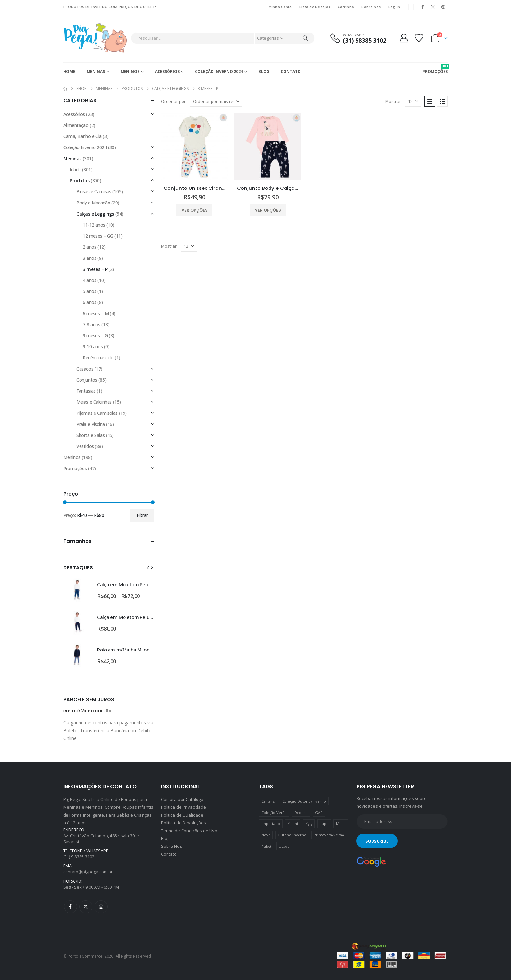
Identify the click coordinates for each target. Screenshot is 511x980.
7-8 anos (92, 324)
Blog (264, 71)
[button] (430, 101)
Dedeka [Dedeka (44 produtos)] (301, 812)
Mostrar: (394, 101)
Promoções (75, 468)
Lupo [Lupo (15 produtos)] (324, 824)
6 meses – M (96, 313)
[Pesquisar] (305, 38)
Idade (75, 169)
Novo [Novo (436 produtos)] (266, 835)
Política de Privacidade (184, 807)
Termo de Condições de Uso (189, 831)
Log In (394, 7)
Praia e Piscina (91, 424)
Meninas (96, 71)
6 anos (89, 302)
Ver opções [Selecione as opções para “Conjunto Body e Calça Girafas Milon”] (268, 210)
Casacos (85, 369)
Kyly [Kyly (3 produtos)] (309, 824)
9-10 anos (93, 347)
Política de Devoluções (183, 823)
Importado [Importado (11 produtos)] (271, 824)
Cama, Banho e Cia (82, 136)
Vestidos (85, 446)
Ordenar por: (174, 101)
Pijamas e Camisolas (97, 413)
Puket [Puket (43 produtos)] (266, 846)
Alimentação (76, 125)
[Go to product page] (194, 147)
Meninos (130, 71)
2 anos (89, 247)
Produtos (80, 181)
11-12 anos (94, 225)
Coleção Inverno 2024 (219, 71)
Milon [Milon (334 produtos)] (341, 824)
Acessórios (167, 71)
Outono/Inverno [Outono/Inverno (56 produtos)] (292, 835)
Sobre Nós (371, 7)
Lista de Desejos (315, 7)
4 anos (89, 280)
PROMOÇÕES (435, 69)
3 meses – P (95, 269)
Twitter (86, 907)
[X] (433, 7)
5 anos (89, 291)
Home (69, 71)
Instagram (101, 907)
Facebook (70, 907)
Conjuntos (87, 380)
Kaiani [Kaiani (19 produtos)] (293, 824)
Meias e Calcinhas (94, 402)
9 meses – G (95, 336)
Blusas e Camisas (94, 192)
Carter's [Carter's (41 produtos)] (268, 801)
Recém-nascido (98, 358)
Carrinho (346, 7)
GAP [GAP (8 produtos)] (319, 812)
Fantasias (86, 391)
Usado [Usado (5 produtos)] (284, 846)
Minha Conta (280, 7)
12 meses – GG (98, 236)
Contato (291, 71)
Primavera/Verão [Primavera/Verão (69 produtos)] (329, 835)
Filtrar (142, 515)
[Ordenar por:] (216, 101)
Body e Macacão (93, 203)
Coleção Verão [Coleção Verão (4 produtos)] (274, 812)
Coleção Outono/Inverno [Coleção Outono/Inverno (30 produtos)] (304, 801)
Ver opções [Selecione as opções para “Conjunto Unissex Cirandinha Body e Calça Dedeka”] (195, 210)
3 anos (89, 258)
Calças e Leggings (95, 214)
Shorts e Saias (90, 435)
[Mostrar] (413, 101)
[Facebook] (423, 7)
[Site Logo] (95, 38)
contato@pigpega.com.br (88, 872)
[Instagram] (443, 7)
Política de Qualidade (182, 815)
